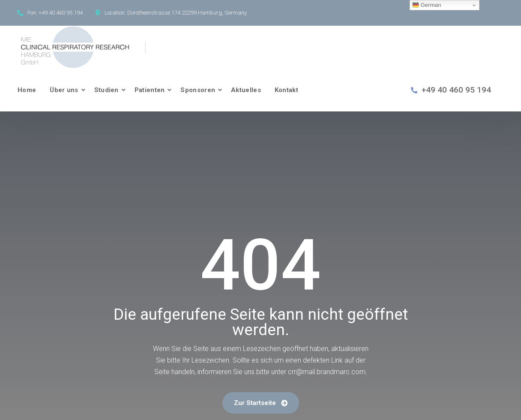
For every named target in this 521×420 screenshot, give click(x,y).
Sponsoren (198, 90)
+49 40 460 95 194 (61, 13)
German (427, 5)
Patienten (150, 90)
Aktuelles (246, 90)
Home (27, 90)
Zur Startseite (261, 403)
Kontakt (286, 90)
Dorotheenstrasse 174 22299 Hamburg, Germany (187, 13)
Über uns (64, 90)
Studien (106, 90)
